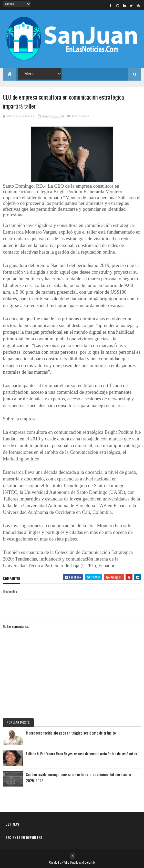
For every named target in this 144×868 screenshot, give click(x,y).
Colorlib (90, 862)
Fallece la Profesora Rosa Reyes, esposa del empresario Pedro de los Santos (81, 754)
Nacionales (81, 116)
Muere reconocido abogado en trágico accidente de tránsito (71, 733)
